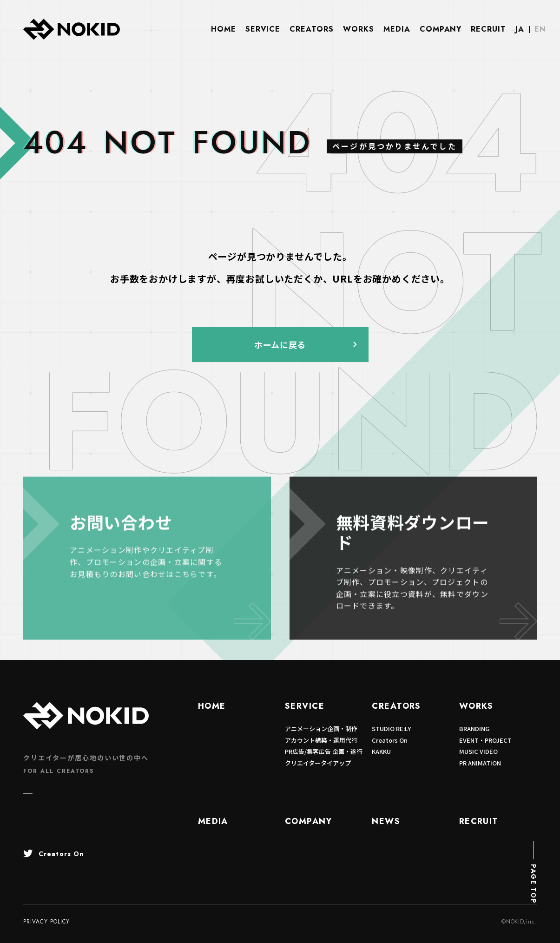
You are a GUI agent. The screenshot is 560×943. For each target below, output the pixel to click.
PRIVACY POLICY (46, 922)
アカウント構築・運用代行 (321, 740)
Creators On (390, 740)
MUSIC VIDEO (478, 751)
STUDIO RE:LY (391, 729)
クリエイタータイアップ (318, 763)
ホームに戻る (280, 344)
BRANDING (474, 729)
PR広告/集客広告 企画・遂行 (324, 751)
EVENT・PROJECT (485, 740)
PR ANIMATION (480, 763)
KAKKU (381, 751)
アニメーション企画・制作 (321, 729)
